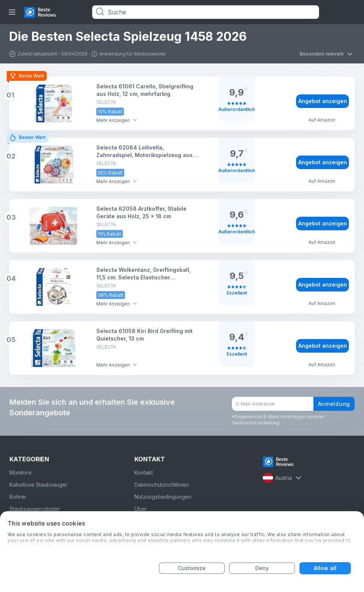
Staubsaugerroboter (35, 509)
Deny (262, 568)
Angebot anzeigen (323, 101)
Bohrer (18, 497)
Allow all (325, 568)
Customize (192, 568)
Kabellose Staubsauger (39, 485)
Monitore (21, 473)
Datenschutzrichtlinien (162, 485)
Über (141, 509)
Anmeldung (334, 404)
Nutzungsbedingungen (163, 497)
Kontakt (144, 473)
